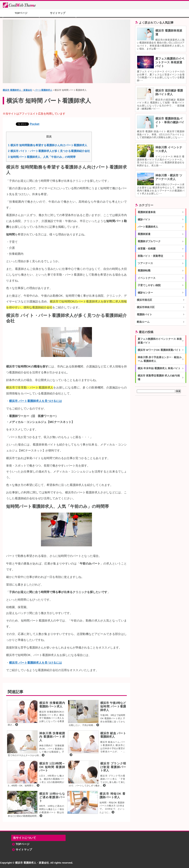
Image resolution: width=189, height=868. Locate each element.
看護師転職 (144, 271)
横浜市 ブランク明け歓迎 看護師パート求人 (113, 767)
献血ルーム (143, 322)
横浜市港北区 (144, 300)
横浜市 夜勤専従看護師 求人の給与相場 (159, 377)
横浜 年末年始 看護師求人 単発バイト (159, 368)
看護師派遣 (144, 234)
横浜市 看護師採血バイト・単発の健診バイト (170, 122)
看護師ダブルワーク (149, 241)
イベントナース (147, 278)
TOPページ (21, 13)
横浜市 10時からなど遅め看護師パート (52, 797)
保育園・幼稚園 (147, 249)
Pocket (35, 124)
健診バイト (144, 219)
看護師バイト (144, 315)
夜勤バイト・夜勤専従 (150, 256)
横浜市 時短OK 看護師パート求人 (112, 795)
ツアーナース (145, 263)
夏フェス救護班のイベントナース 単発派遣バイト (170, 62)
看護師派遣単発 (147, 212)
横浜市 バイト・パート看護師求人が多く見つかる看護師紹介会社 (49, 151)
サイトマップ (58, 13)
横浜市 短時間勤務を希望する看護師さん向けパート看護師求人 (48, 145)
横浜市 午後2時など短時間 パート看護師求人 (113, 706)
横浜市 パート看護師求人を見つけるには (35, 401)
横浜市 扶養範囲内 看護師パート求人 (52, 705)
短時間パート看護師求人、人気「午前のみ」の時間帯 (42, 157)
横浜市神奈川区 (146, 307)
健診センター (145, 293)
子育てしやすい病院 (149, 285)
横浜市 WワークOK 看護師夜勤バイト (159, 350)
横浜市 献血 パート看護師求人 (113, 735)
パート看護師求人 (148, 227)
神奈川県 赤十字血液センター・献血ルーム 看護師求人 (160, 359)
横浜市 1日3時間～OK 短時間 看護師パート (52, 767)
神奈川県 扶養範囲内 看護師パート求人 (52, 737)
